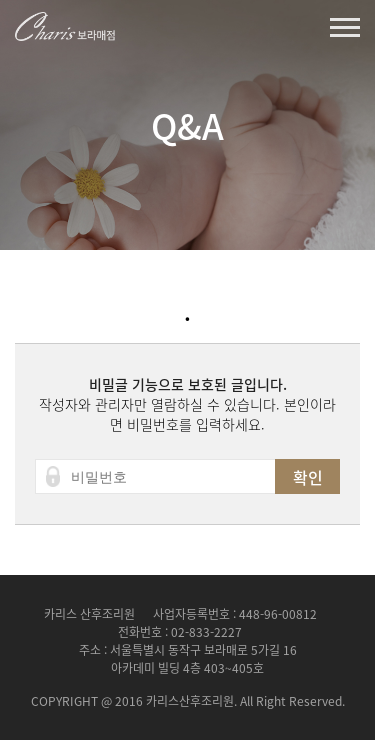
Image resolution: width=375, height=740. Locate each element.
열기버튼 (345, 27)
